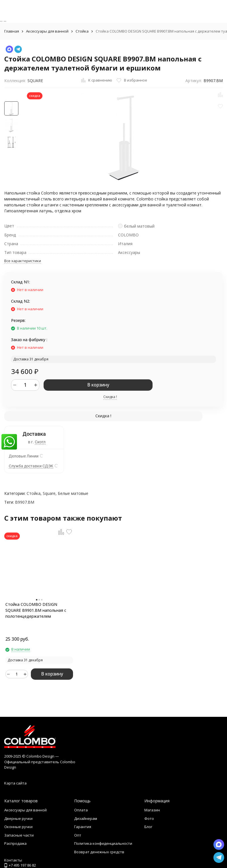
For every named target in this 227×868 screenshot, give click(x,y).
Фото (149, 818)
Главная (12, 31)
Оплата (81, 810)
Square (49, 493)
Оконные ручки (18, 827)
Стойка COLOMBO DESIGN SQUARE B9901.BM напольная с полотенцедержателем (36, 610)
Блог (148, 827)
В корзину (98, 385)
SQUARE (35, 81)
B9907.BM (25, 502)
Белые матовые (73, 493)
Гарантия (83, 827)
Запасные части (19, 835)
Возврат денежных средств (99, 852)
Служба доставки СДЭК (31, 466)
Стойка (82, 31)
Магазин (152, 810)
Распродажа (15, 843)
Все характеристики (23, 261)
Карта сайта (15, 783)
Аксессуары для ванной (47, 31)
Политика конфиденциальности (103, 843)
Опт (78, 835)
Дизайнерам (86, 818)
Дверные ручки (18, 818)
